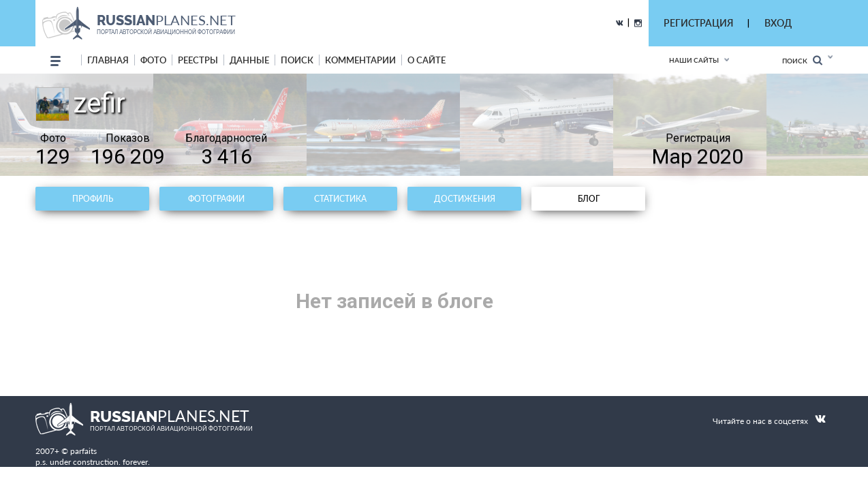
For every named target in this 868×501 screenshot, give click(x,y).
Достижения (465, 199)
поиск (297, 60)
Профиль (93, 199)
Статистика (340, 199)
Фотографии (216, 199)
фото (153, 60)
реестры (198, 60)
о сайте (427, 60)
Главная (108, 60)
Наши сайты (694, 60)
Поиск (802, 60)
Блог (589, 199)
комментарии (360, 60)
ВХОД (778, 23)
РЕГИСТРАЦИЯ (698, 23)
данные (249, 60)
